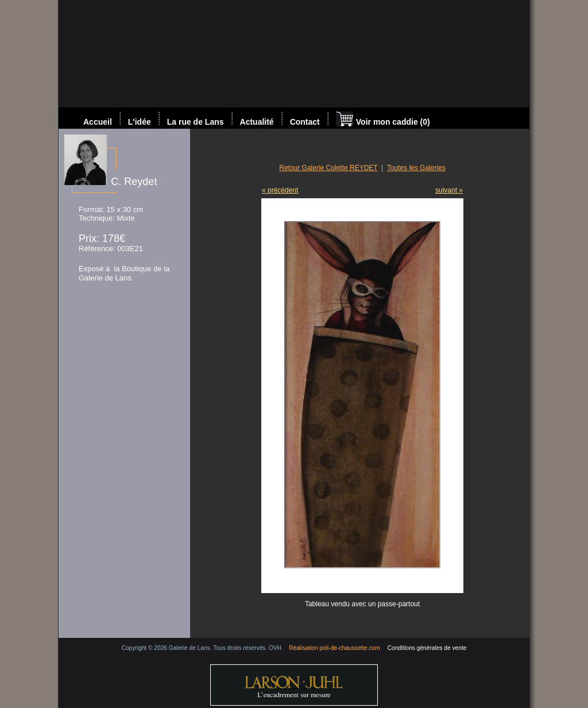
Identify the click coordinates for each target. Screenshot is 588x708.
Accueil (98, 122)
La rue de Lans (196, 122)
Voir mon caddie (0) (383, 120)
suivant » (449, 190)
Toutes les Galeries (416, 168)
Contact (305, 122)
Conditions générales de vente (427, 648)
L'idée (140, 122)
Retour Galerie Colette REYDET (328, 168)
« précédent (280, 190)
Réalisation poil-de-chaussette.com (334, 648)
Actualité (257, 122)
